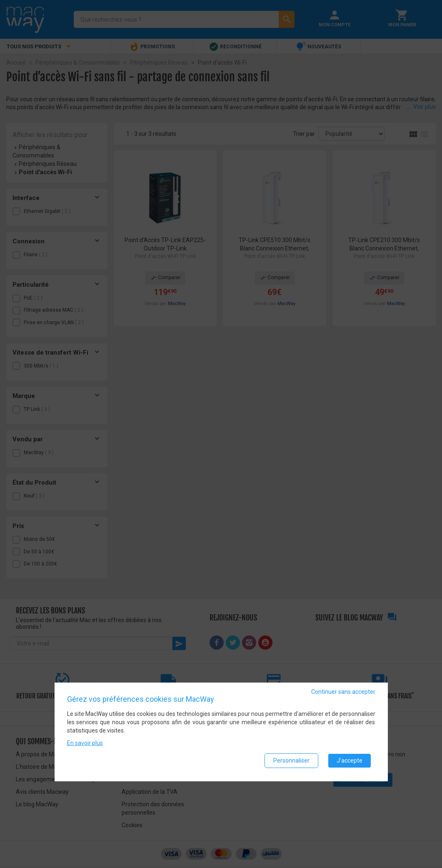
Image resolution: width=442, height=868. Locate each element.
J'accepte (350, 761)
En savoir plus (85, 744)
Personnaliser (291, 761)
